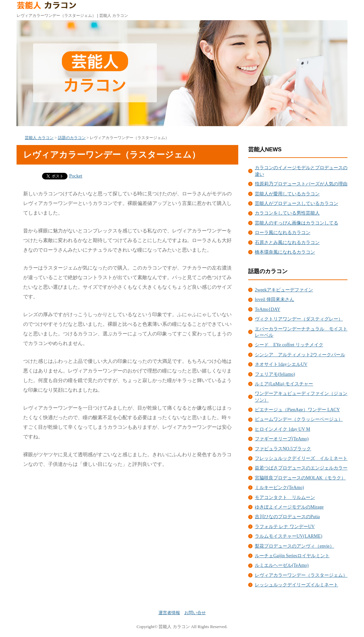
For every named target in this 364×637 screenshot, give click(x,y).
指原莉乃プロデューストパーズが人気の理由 (301, 184)
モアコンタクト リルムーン (285, 497)
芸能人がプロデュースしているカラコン (296, 203)
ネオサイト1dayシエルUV (281, 364)
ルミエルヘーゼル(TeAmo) (282, 565)
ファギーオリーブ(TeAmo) (282, 439)
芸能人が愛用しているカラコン (287, 194)
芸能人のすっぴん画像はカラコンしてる (296, 223)
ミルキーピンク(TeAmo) (279, 488)
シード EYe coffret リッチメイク (289, 345)
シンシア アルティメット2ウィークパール (300, 355)
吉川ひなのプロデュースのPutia (287, 517)
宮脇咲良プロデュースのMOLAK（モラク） (300, 478)
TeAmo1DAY (268, 309)
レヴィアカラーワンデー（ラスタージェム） (301, 575)
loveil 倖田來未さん (274, 299)
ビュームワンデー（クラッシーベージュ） (299, 419)
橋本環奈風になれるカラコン (285, 252)
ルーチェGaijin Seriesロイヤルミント (292, 556)
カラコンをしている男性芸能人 (287, 213)
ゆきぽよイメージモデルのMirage (289, 507)
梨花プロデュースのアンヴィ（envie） (295, 546)
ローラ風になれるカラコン (283, 233)
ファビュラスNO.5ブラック (283, 449)
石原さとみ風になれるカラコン (287, 243)
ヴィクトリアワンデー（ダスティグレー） (299, 319)
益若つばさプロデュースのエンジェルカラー (301, 468)
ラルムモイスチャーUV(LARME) (289, 536)
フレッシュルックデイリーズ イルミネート (301, 458)
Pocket (76, 176)
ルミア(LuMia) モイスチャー (284, 384)
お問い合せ (195, 613)
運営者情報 (169, 613)
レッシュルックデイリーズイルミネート (296, 585)
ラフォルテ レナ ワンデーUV (285, 527)
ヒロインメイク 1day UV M (282, 429)
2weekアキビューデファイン (284, 290)
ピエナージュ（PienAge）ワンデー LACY (297, 410)
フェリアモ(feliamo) (275, 374)
